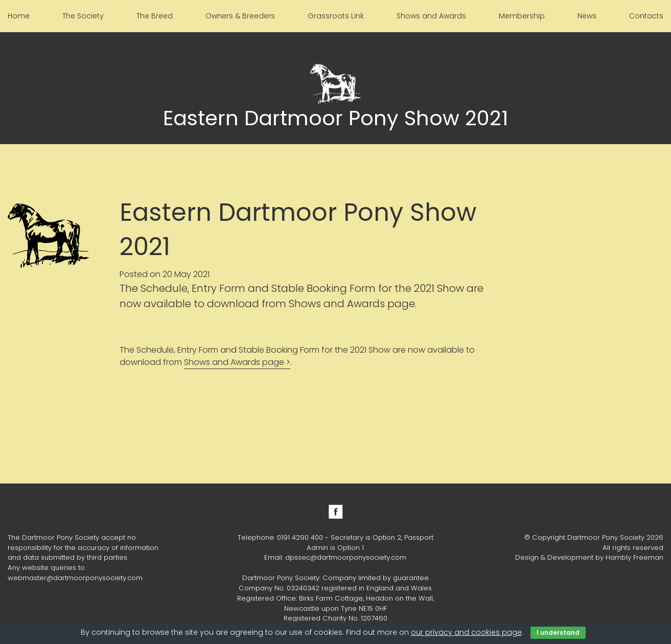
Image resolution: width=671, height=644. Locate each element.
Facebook (336, 512)
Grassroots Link (336, 16)
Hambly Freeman (634, 557)
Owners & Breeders (240, 16)
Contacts (646, 16)
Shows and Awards (431, 16)
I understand (558, 632)
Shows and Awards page (234, 362)
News (587, 16)
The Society (83, 16)
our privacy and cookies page (466, 632)
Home (19, 16)
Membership (522, 16)
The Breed (155, 16)
